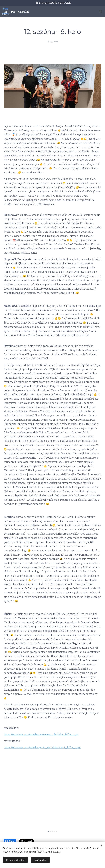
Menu (100, 12)
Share (10, 841)
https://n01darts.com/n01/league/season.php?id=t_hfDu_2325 (41, 734)
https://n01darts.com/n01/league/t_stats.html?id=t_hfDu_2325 (42, 747)
